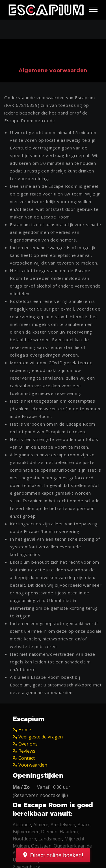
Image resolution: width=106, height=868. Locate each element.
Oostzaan (41, 846)
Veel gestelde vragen (41, 737)
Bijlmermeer (26, 832)
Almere (41, 825)
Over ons (28, 744)
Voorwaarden (33, 765)
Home (25, 730)
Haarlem (69, 832)
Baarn (84, 825)
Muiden (21, 846)
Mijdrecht (74, 839)
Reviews (27, 751)
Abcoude (22, 825)
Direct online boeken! (57, 855)
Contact (27, 758)
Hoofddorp (24, 839)
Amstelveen (63, 825)
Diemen (49, 832)
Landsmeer (50, 839)
